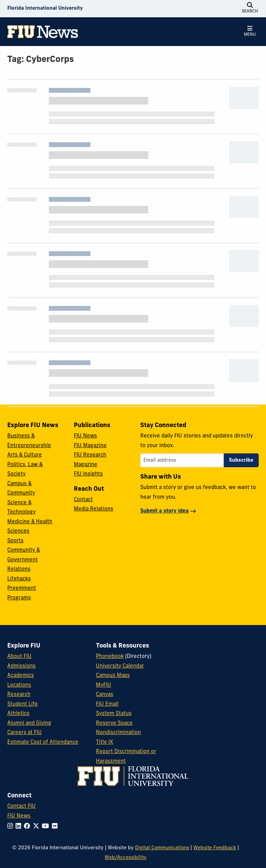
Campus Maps (113, 676)
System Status (114, 714)
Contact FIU (21, 807)
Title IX (105, 743)
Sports (15, 541)
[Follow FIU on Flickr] (56, 827)
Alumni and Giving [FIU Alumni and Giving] (29, 724)
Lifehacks (19, 579)
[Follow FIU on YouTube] (47, 827)
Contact (83, 500)
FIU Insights (88, 474)
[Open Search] (250, 9)
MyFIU (104, 685)
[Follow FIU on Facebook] (28, 827)
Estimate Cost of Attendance (43, 743)
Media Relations (94, 509)
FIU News (85, 436)
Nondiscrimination (118, 733)
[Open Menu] (250, 31)
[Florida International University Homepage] (45, 9)
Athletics (18, 714)
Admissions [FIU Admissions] (21, 666)
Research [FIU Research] (19, 695)
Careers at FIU (25, 733)
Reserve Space (114, 724)
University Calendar (120, 666)
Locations (19, 685)
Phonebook (110, 657)
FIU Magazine (90, 446)
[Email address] (182, 460)
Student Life (23, 704)
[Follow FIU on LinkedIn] (20, 827)
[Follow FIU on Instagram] (11, 827)
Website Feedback (215, 848)
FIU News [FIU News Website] (19, 816)
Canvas (105, 695)
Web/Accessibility (126, 858)
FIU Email (107, 704)
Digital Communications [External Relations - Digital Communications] (162, 848)
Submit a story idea (165, 511)
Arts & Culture (25, 455)
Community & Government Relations (24, 560)
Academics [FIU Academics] (21, 676)
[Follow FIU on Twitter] (37, 827)
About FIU (19, 657)
